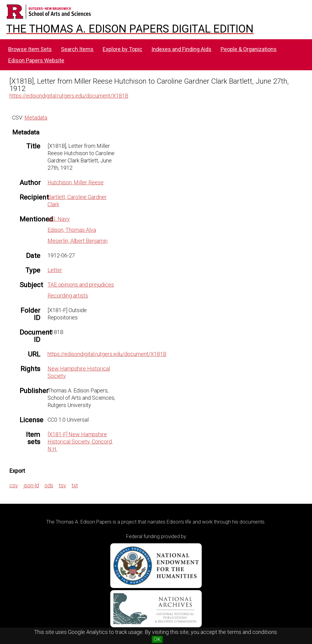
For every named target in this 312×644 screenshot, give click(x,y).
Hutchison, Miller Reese (76, 182)
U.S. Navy (59, 219)
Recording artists (68, 296)
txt (75, 485)
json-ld (31, 485)
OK (157, 639)
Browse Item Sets (30, 49)
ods (49, 485)
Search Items (77, 49)
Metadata (36, 118)
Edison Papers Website (36, 60)
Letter (55, 270)
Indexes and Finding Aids (181, 49)
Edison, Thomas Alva (72, 230)
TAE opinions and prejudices (81, 285)
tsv (62, 485)
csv (14, 485)
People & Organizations (249, 49)
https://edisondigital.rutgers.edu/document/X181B (69, 96)
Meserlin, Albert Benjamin (78, 241)
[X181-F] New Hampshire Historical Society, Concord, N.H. (80, 442)
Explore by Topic (122, 49)
